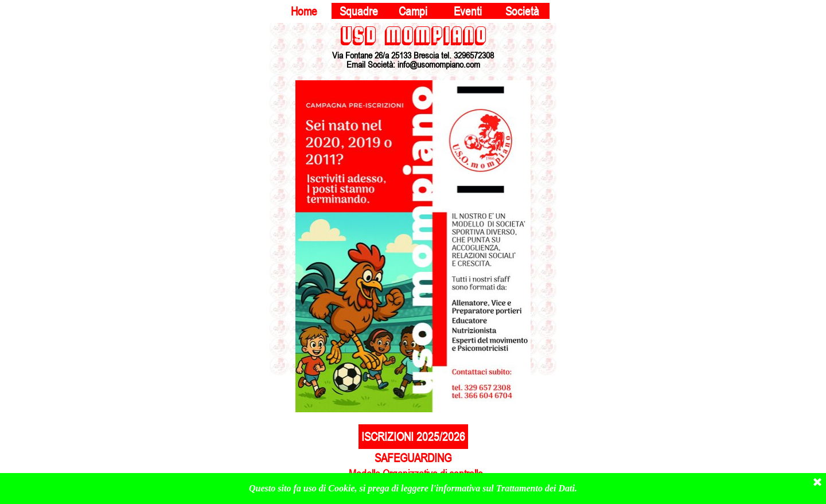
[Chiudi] (817, 483)
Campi (413, 11)
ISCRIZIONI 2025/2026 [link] (413, 437)
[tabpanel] (413, 46)
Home (304, 11)
